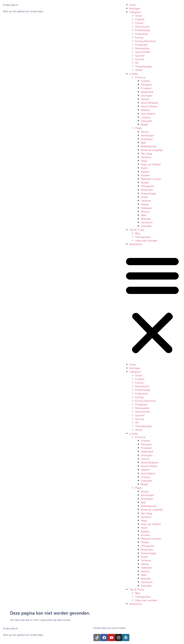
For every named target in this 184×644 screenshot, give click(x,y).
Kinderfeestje (143, 30)
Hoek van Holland (151, 164)
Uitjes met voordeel (146, 240)
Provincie (140, 77)
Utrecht (145, 99)
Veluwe (145, 204)
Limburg (146, 117)
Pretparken (141, 44)
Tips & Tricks (137, 230)
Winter (139, 70)
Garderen (146, 157)
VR (137, 63)
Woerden (146, 219)
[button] (152, 304)
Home (133, 5)
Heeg (144, 161)
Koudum (145, 175)
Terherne (146, 200)
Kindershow (142, 34)
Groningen (147, 95)
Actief (139, 16)
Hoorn (144, 168)
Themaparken (143, 237)
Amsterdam (147, 135)
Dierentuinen (142, 26)
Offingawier (147, 186)
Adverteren (136, 244)
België (144, 124)
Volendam (146, 208)
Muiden (145, 182)
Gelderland (147, 92)
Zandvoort (147, 222)
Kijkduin (145, 172)
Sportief (140, 55)
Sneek (144, 197)
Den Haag (146, 153)
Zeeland (145, 110)
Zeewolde (146, 226)
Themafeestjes (143, 66)
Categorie (135, 12)
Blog (138, 233)
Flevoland (146, 84)
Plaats (139, 128)
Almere (145, 132)
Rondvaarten (142, 48)
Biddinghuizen (149, 146)
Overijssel (146, 121)
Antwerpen (147, 139)
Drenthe (145, 81)
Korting (139, 37)
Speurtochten (143, 52)
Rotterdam (147, 190)
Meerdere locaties (151, 179)
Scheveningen (149, 193)
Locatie (134, 74)
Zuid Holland (148, 113)
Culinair (139, 23)
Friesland (146, 88)
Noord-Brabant (149, 103)
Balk (143, 142)
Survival (140, 59)
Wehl (144, 215)
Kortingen (135, 8)
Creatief (140, 19)
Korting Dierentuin (145, 41)
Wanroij (145, 211)
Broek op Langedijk (152, 150)
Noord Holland (149, 106)
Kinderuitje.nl (10, 5)
